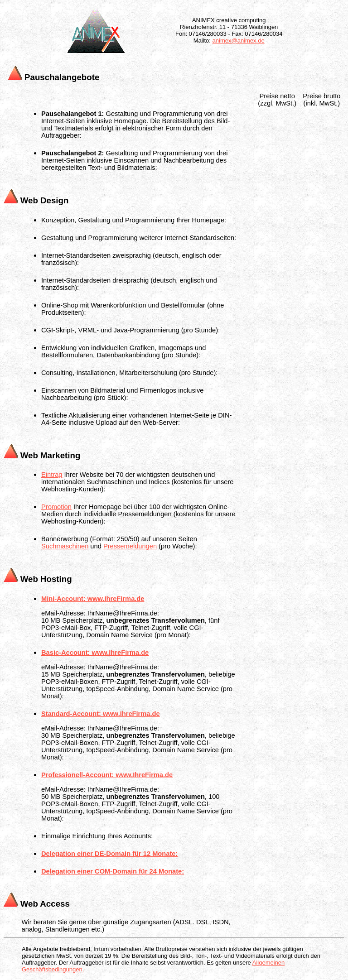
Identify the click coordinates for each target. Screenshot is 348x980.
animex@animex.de (239, 41)
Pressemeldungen (130, 546)
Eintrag (52, 475)
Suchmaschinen (65, 546)
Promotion (56, 507)
